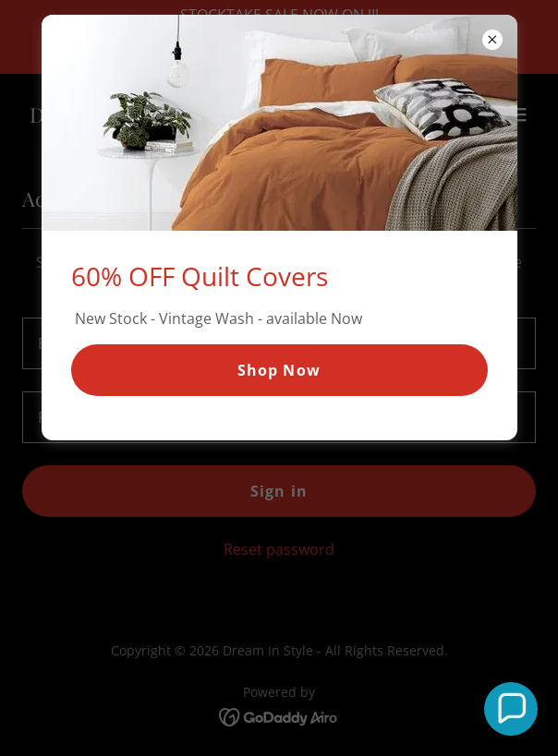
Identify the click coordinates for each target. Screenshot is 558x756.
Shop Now (279, 370)
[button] (511, 709)
